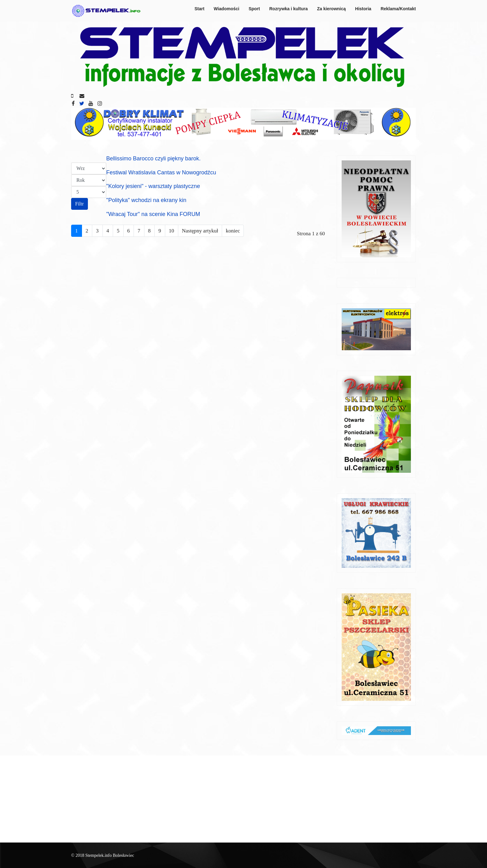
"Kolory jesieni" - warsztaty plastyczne (153, 186)
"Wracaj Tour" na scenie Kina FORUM (153, 214)
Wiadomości (226, 9)
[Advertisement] (243, 799)
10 (172, 231)
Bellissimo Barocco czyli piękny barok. (153, 158)
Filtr (80, 204)
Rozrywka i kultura (289, 9)
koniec (233, 231)
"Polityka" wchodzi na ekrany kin (146, 200)
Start (199, 9)
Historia (363, 9)
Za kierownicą (332, 9)
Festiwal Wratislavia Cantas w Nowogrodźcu (161, 172)
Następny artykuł (200, 231)
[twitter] (82, 104)
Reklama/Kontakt (398, 9)
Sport (254, 9)
